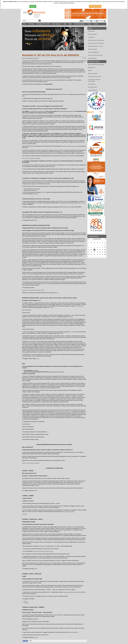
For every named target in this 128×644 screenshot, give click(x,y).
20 (98, 252)
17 (89, 252)
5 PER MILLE (92, 84)
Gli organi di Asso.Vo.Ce (43, 24)
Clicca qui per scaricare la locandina (31, 463)
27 (98, 254)
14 (100, 250)
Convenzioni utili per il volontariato (94, 80)
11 (91, 250)
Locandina (25, 514)
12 (94, 250)
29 (103, 254)
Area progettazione (93, 52)
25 (91, 254)
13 (98, 250)
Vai (40, 21)
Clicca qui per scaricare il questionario (31, 158)
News (70, 24)
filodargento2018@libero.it (70, 592)
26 (94, 254)
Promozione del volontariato (96, 43)
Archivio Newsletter (79, 24)
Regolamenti (92, 68)
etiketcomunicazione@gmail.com (67, 111)
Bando (26, 601)
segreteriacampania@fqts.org (57, 372)
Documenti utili (92, 87)
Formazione (91, 37)
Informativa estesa (95, 6)
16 (105, 250)
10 (89, 250)
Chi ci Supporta (57, 24)
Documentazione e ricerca (95, 46)
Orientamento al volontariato (96, 40)
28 (100, 254)
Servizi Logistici (93, 49)
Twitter (30, 641)
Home (24, 24)
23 (105, 252)
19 (94, 252)
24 (89, 254)
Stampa (84, 58)
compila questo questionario (37, 111)
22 (103, 252)
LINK (29, 78)
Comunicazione (92, 34)
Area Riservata (92, 58)
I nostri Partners (93, 90)
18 (91, 252)
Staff (65, 24)
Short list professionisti (95, 76)
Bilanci (90, 70)
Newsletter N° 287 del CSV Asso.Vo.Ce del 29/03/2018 (51, 55)
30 (105, 254)
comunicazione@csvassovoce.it (39, 62)
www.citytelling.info (74, 632)
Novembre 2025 (97, 239)
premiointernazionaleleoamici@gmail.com (43, 551)
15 (103, 250)
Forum (89, 24)
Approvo (33, 6)
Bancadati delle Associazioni (96, 65)
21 (100, 252)
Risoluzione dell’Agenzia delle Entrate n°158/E (33, 290)
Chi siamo (31, 24)
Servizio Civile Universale (95, 55)
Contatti (96, 24)
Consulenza (91, 31)
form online (35, 370)
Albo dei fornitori (93, 73)
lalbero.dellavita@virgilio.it (68, 512)
